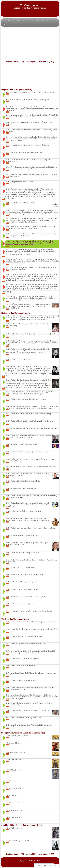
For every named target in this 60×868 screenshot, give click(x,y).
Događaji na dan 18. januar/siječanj (17, 89)
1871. (8, 174)
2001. (8, 285)
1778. (8, 160)
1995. (8, 688)
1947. (8, 452)
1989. (8, 241)
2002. (8, 296)
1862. (8, 622)
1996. (8, 259)
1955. (8, 466)
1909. (8, 380)
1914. (8, 399)
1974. (8, 226)
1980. (8, 543)
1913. (8, 392)
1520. (8, 122)
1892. (8, 349)
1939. (8, 436)
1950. (8, 459)
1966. (8, 496)
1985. (8, 666)
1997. (8, 267)
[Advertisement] (30, 43)
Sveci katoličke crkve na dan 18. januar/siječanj (22, 825)
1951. (8, 218)
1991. (8, 249)
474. (7, 100)
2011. (8, 718)
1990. (8, 589)
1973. (8, 528)
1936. (8, 629)
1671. (8, 145)
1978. (8, 535)
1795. (8, 324)
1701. (8, 152)
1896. (8, 182)
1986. (8, 575)
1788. (8, 167)
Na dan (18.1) (31, 62)
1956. (8, 488)
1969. (8, 518)
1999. (8, 275)
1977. (8, 234)
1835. (8, 334)
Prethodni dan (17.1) (15, 62)
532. (7, 107)
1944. (8, 210)
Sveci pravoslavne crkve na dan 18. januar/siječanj (23, 733)
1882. (8, 341)
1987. (8, 582)
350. (7, 92)
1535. (8, 130)
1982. (8, 567)
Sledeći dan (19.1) (46, 62)
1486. (8, 115)
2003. (8, 304)
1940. (8, 444)
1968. (8, 503)
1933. (8, 414)
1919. (8, 189)
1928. (8, 406)
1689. (8, 316)
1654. (8, 137)
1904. (8, 366)
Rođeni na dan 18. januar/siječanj (16, 313)
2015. (8, 725)
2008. (8, 710)
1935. (8, 428)
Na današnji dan (36, 861)
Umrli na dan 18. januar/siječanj (15, 619)
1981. (8, 560)
